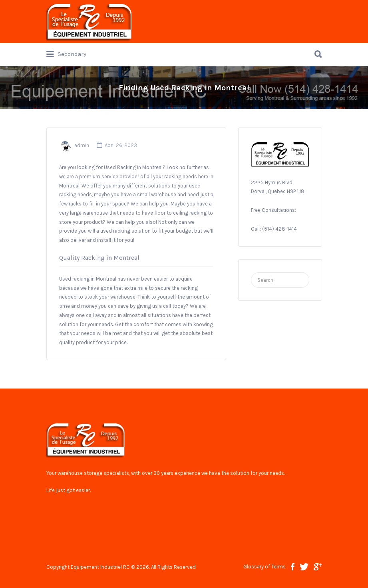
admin (82, 145)
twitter (304, 567)
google (318, 567)
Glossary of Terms (265, 567)
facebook (293, 567)
